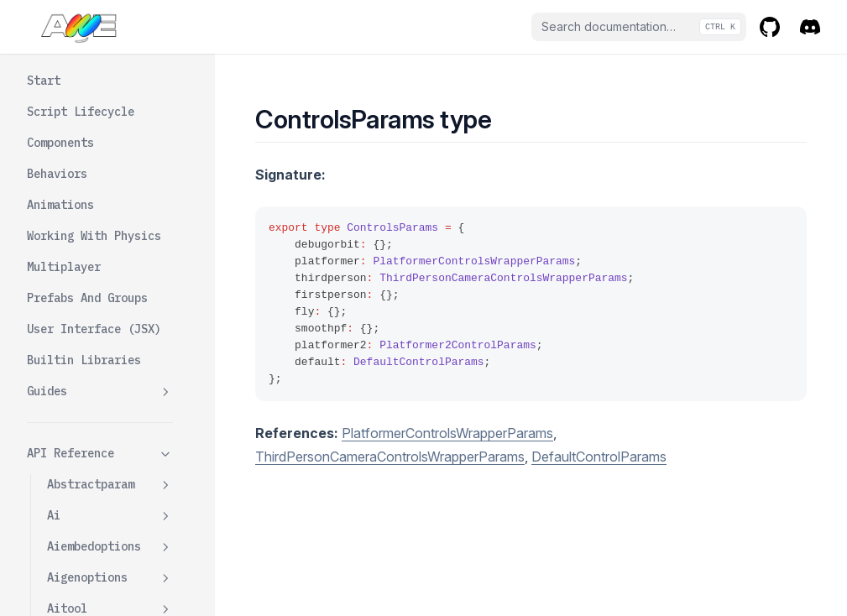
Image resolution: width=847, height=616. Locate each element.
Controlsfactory (110, 254)
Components (81, 67)
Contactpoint (110, 161)
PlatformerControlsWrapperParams (447, 433)
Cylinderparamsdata (110, 404)
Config (67, 129)
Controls (74, 222)
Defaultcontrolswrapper (110, 550)
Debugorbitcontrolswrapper (110, 453)
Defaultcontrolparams (110, 501)
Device (110, 590)
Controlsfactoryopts (110, 293)
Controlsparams (94, 333)
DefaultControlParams (599, 457)
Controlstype (87, 364)
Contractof (81, 191)
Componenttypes (94, 98)
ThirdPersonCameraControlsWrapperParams (390, 457)
